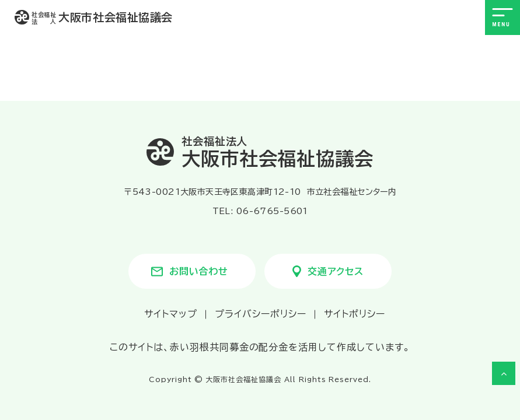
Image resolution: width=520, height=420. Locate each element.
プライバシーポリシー (261, 314)
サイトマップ (171, 314)
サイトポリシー (355, 314)
